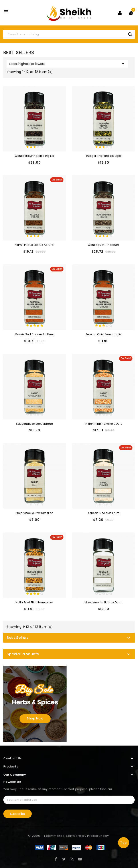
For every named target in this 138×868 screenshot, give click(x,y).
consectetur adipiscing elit (34, 156)
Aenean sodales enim (104, 513)
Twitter (64, 859)
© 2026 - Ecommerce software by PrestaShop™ (69, 836)
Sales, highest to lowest (67, 64)
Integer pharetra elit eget (103, 156)
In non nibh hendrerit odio (104, 424)
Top (124, 843)
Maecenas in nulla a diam (104, 602)
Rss (72, 859)
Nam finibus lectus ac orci (34, 245)
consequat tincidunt (103, 245)
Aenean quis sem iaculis (104, 334)
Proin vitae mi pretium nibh (34, 513)
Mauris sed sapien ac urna (35, 334)
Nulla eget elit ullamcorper (34, 602)
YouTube (80, 859)
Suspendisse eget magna (34, 424)
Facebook (56, 859)
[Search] (69, 34)
